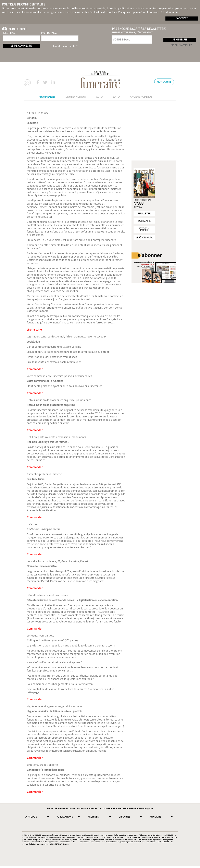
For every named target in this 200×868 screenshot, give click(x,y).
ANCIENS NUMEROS (141, 97)
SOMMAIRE (144, 221)
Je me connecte (21, 46)
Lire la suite (34, 330)
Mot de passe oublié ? (65, 46)
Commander (35, 369)
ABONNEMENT (47, 97)
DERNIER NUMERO (76, 97)
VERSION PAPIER (144, 229)
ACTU (99, 97)
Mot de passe (49, 33)
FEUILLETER (144, 213)
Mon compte (164, 82)
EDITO (116, 97)
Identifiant (10, 33)
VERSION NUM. (144, 237)
